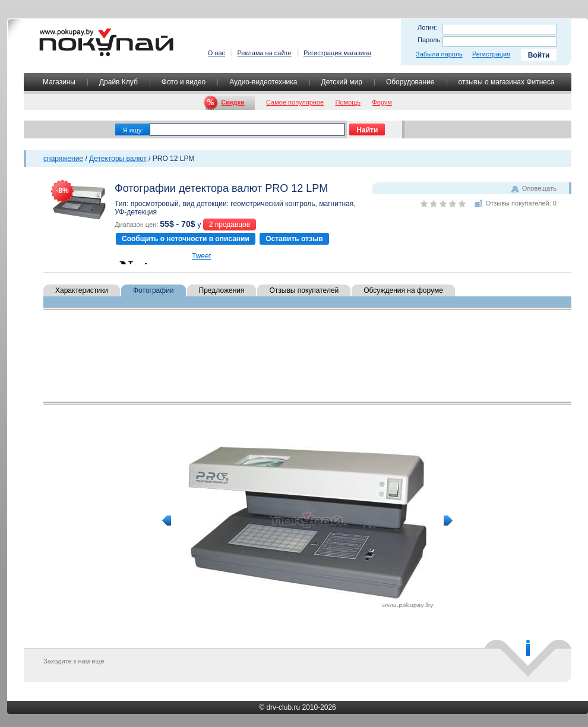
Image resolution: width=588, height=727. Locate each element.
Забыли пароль (439, 54)
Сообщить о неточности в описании (186, 239)
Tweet (201, 256)
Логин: (427, 27)
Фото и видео (184, 82)
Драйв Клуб (118, 82)
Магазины (59, 82)
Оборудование (410, 82)
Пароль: (430, 40)
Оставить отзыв (294, 239)
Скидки (233, 102)
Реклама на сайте (264, 53)
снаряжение (63, 159)
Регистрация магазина (337, 53)
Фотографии (154, 290)
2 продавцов (230, 225)
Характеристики (82, 290)
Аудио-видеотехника (263, 82)
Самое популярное (295, 102)
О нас (216, 53)
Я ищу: (133, 130)
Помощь (348, 102)
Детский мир (342, 82)
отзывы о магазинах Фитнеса (507, 82)
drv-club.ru (283, 707)
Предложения (222, 290)
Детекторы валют (118, 159)
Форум (382, 102)
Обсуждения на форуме (403, 290)
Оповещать (539, 188)
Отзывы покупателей (304, 290)
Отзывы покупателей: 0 (521, 203)
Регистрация (491, 54)
